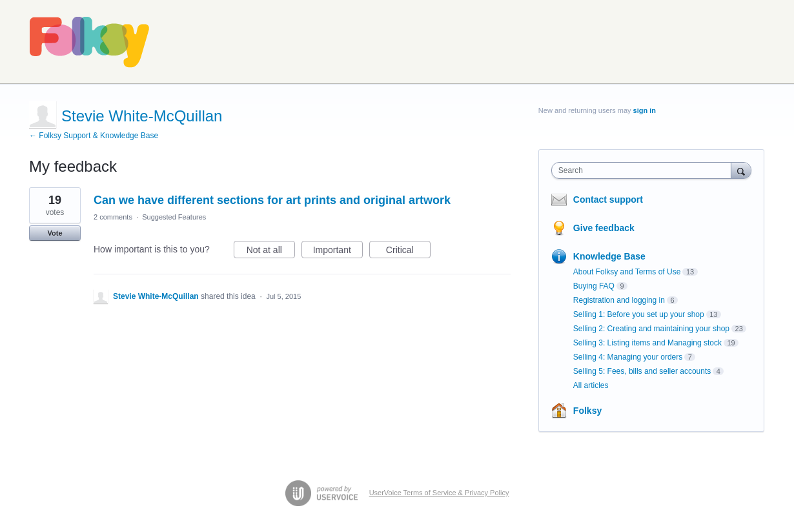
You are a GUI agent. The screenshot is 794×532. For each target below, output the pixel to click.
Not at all (271, 252)
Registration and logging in (619, 300)
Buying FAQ (594, 286)
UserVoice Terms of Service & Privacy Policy (439, 493)
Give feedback (604, 228)
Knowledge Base (609, 256)
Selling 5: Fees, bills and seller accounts (642, 371)
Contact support (608, 200)
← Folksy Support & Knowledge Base (94, 136)
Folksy (587, 411)
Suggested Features (174, 217)
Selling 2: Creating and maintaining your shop (651, 329)
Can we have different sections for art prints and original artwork (272, 200)
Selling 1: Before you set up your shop (639, 314)
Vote (55, 233)
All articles (591, 385)
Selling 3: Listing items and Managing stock (647, 343)
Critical (408, 252)
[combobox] (645, 170)
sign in (645, 110)
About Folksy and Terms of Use (627, 272)
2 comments (113, 217)
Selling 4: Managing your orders (628, 357)
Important (338, 252)
